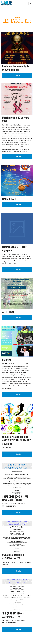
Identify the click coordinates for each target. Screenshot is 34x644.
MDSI (29, 642)
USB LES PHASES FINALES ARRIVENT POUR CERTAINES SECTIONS (17, 440)
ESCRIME (7, 360)
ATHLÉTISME (9, 312)
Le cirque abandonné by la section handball (16, 68)
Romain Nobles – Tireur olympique (14, 248)
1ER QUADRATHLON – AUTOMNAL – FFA (13, 615)
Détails (17, 75)
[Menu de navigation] (31, 4)
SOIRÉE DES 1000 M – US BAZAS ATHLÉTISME (15, 498)
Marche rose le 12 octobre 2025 (16, 119)
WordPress (15, 642)
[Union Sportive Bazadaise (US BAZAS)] (7, 4)
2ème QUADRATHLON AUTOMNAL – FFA (13, 556)
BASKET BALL (9, 199)
